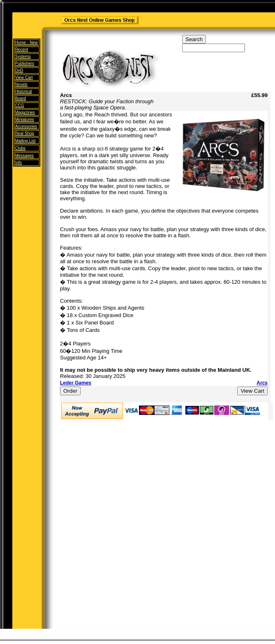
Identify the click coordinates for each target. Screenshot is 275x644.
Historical (23, 92)
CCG (19, 105)
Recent (21, 50)
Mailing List (25, 141)
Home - (26, 43)
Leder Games (76, 383)
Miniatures (24, 119)
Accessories (26, 126)
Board (20, 98)
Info (18, 163)
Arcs (262, 383)
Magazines (25, 112)
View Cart (24, 78)
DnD (19, 71)
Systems (23, 57)
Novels (21, 85)
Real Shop (24, 133)
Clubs (20, 148)
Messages (24, 156)
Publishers (24, 64)
